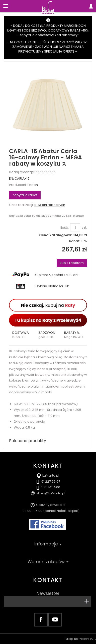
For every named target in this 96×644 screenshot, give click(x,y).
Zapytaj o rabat (25, 195)
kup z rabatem (72, 263)
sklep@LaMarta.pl (51, 493)
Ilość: (65, 228)
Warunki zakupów (48, 562)
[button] (22, 335)
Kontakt (48, 580)
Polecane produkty (28, 441)
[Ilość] (75, 227)
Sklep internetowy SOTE (81, 639)
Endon (33, 185)
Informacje (48, 544)
